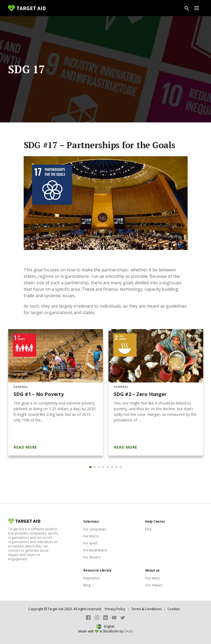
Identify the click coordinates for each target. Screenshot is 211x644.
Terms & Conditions (146, 609)
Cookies (174, 609)
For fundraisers (95, 550)
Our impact (154, 585)
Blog (87, 585)
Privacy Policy (115, 609)
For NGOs (91, 536)
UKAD (129, 631)
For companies (95, 529)
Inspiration (92, 578)
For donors (92, 557)
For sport (90, 543)
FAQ (148, 529)
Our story (152, 578)
